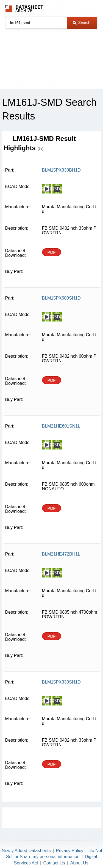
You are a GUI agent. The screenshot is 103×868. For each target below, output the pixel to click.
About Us (79, 863)
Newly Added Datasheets (26, 851)
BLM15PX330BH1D (61, 170)
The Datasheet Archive (24, 8)
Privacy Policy (70, 851)
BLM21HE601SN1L (61, 426)
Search (82, 22)
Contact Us (54, 863)
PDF (52, 252)
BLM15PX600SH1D (61, 298)
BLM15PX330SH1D (61, 682)
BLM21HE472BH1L (61, 554)
